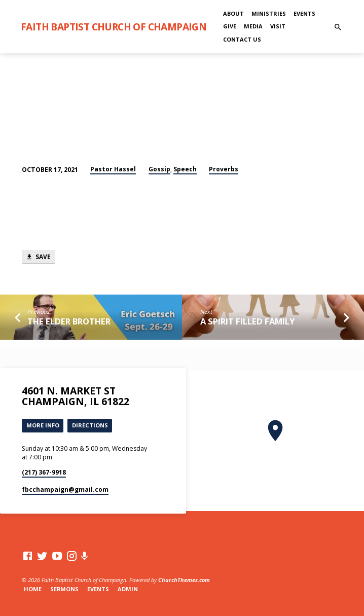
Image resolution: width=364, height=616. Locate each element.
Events (304, 13)
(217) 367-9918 (44, 472)
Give (230, 26)
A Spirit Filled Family (247, 321)
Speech (185, 169)
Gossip (159, 169)
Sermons (64, 589)
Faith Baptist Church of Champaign (114, 27)
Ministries (269, 13)
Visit (278, 26)
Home (33, 589)
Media (253, 26)
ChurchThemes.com (184, 580)
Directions (90, 425)
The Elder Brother (69, 321)
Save (38, 257)
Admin (128, 589)
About (233, 13)
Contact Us (242, 39)
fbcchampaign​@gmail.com (65, 490)
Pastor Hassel (113, 169)
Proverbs (224, 169)
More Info (43, 425)
